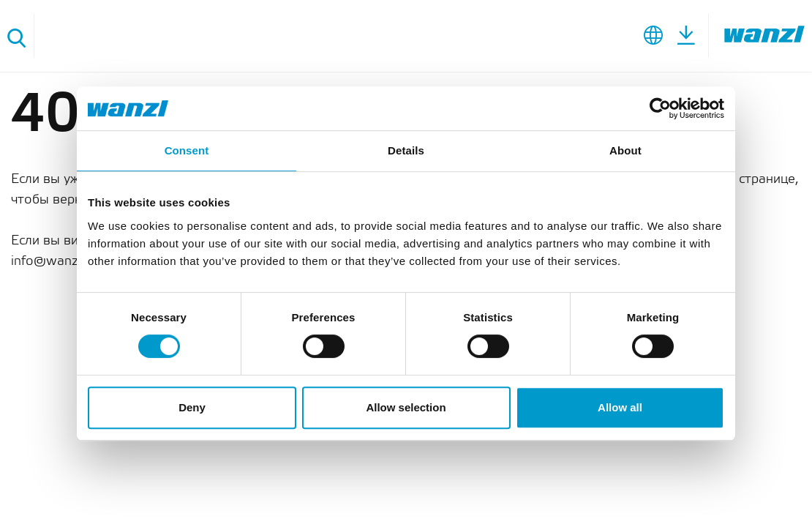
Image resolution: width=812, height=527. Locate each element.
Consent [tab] (187, 150)
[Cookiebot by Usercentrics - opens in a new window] (660, 108)
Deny (192, 407)
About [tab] (625, 150)
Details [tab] (406, 150)
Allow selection (406, 407)
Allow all (620, 407)
